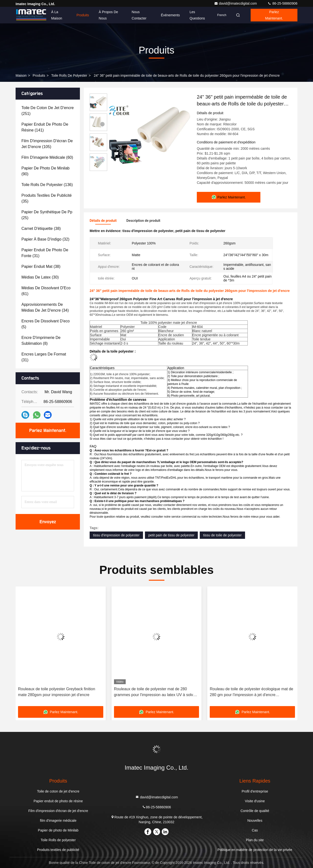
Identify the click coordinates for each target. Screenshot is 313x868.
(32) (45, 239)
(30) (40, 277)
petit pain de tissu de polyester (171, 535)
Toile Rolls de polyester (69, 75)
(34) (45, 307)
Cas (255, 830)
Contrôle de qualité (255, 811)
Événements (170, 15)
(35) (47, 198)
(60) (47, 157)
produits (39, 75)
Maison (21, 75)
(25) (47, 215)
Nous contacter (139, 15)
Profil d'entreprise (255, 791)
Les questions (197, 15)
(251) (48, 111)
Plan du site (255, 840)
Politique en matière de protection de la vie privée (255, 850)
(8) (41, 341)
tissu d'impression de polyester (116, 535)
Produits (83, 15)
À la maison (57, 15)
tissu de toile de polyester (222, 535)
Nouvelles (255, 821)
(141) (45, 127)
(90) (45, 171)
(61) (46, 291)
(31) (45, 253)
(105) (47, 144)
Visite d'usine (255, 801)
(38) (41, 229)
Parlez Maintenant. (274, 15)
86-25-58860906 (282, 3)
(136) (47, 185)
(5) (46, 324)
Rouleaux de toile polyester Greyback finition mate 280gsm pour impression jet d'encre (57, 692)
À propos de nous (108, 15)
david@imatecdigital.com (236, 3)
